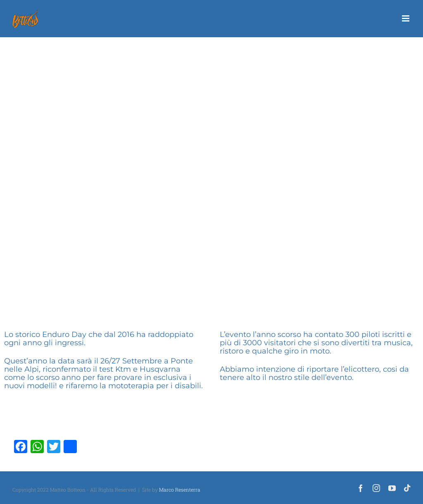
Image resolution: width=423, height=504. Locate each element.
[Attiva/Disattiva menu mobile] (406, 18)
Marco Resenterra (180, 490)
